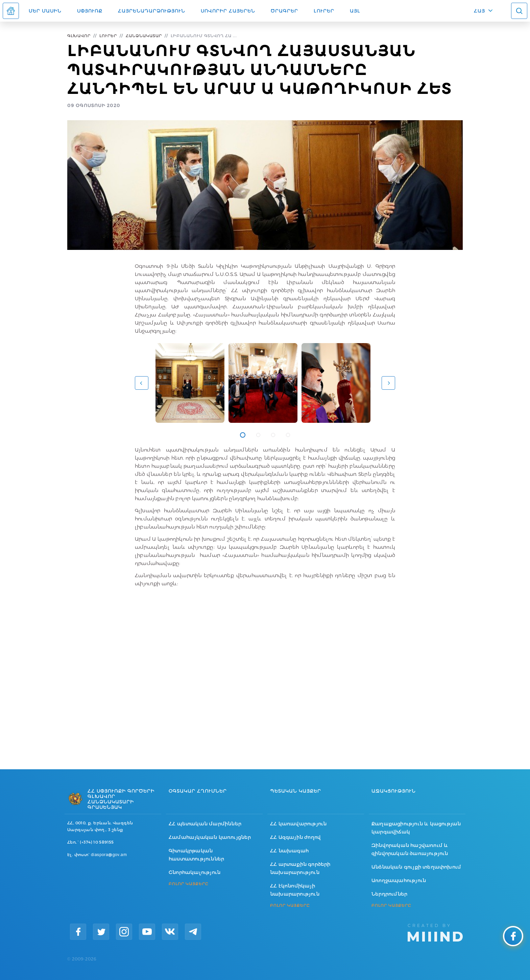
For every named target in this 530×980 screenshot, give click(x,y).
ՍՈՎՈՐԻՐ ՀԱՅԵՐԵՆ (228, 11)
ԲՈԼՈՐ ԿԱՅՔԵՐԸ (189, 884)
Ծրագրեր (284, 11)
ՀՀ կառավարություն (298, 824)
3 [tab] (273, 435)
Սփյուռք (90, 11)
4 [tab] (288, 435)
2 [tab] (258, 435)
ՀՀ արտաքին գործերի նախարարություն (300, 868)
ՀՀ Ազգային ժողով (295, 837)
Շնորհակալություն (195, 872)
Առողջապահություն (399, 880)
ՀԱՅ (479, 11)
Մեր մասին (45, 11)
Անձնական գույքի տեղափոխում (416, 867)
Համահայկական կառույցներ (210, 837)
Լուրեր (324, 11)
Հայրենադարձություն (152, 11)
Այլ (355, 11)
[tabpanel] (190, 383)
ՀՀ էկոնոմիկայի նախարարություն (295, 890)
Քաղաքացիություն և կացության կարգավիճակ (416, 828)
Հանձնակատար (144, 36)
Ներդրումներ (389, 894)
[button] (142, 383)
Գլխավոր (79, 36)
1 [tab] (243, 435)
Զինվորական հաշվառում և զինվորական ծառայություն (410, 849)
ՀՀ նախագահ (289, 851)
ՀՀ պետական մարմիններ (205, 824)
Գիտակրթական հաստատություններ (196, 855)
